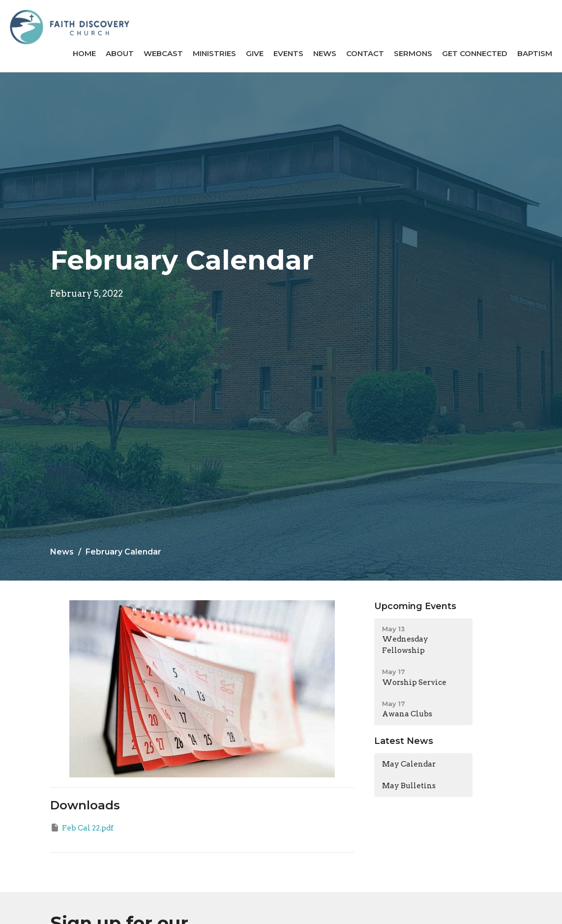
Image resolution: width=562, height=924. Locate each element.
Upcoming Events (415, 606)
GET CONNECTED (475, 53)
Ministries (214, 53)
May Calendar (409, 764)
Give (255, 53)
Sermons (413, 53)
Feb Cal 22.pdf (82, 828)
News (325, 53)
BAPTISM (535, 53)
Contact (365, 53)
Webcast (163, 53)
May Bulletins (409, 786)
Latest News (404, 741)
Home (84, 53)
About (120, 53)
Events (288, 53)
